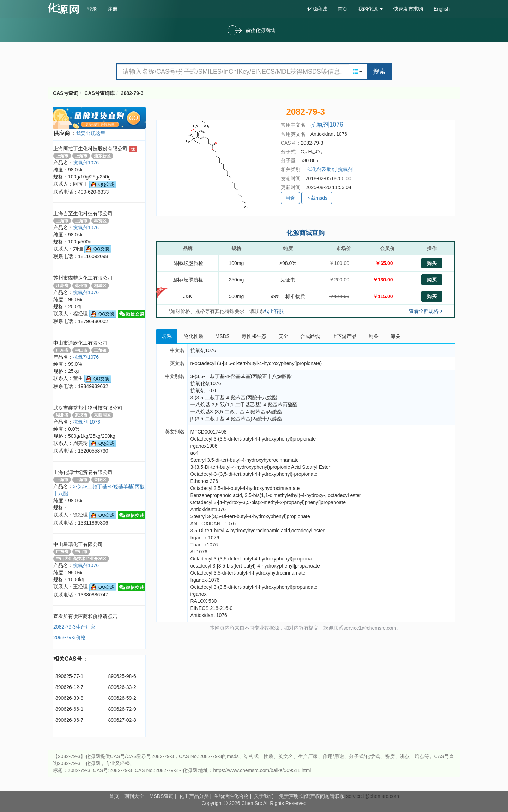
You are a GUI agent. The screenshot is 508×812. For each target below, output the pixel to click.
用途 (290, 198)
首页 (343, 9)
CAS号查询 (66, 93)
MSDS (223, 336)
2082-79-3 (132, 93)
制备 (374, 336)
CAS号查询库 (99, 93)
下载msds (317, 198)
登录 (92, 9)
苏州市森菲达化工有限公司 (83, 278)
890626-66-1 (69, 709)
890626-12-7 (69, 687)
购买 (432, 263)
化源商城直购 (306, 233)
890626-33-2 (122, 687)
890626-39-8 (69, 698)
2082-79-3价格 (69, 637)
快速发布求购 (408, 9)
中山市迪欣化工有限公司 (80, 343)
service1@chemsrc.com (373, 796)
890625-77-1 (69, 676)
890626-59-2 (122, 698)
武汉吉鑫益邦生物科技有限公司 (88, 408)
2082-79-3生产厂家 (74, 627)
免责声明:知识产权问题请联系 (313, 796)
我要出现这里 (91, 133)
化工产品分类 (194, 796)
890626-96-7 (69, 720)
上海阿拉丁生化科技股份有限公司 (91, 149)
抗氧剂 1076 (87, 422)
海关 (395, 336)
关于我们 (264, 796)
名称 (167, 336)
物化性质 (194, 336)
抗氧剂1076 (86, 163)
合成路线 (310, 336)
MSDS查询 (162, 796)
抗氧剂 (345, 169)
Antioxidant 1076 (329, 134)
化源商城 (317, 9)
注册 (113, 9)
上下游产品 (344, 336)
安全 (283, 336)
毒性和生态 (254, 336)
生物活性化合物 (231, 796)
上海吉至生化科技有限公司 (83, 213)
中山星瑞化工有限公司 (78, 544)
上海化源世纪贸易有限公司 (83, 472)
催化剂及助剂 (322, 169)
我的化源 (370, 9)
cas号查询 (65, 8)
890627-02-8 (122, 720)
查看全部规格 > (426, 311)
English (442, 9)
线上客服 (274, 311)
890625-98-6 (122, 676)
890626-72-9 (122, 709)
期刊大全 (134, 796)
